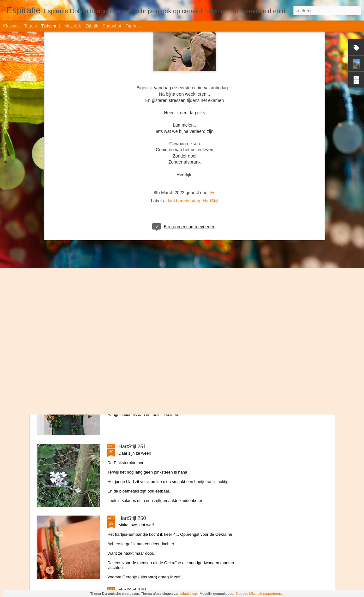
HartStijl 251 (132, 447)
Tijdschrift (50, 26)
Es (213, 70)
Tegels (30, 26)
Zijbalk (92, 26)
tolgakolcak (189, 594)
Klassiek (11, 26)
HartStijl (210, 79)
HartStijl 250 (132, 518)
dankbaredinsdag (183, 79)
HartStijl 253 (132, 303)
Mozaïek (73, 26)
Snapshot (112, 26)
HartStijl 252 (132, 375)
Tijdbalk (133, 26)
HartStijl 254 (132, 232)
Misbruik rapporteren (265, 594)
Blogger (241, 594)
